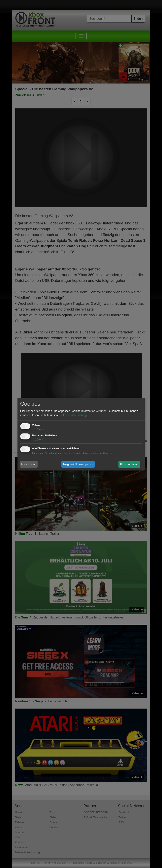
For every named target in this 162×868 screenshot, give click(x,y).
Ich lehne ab (29, 464)
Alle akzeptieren (129, 464)
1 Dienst (38, 429)
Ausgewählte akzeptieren (78, 464)
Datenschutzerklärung (73, 415)
